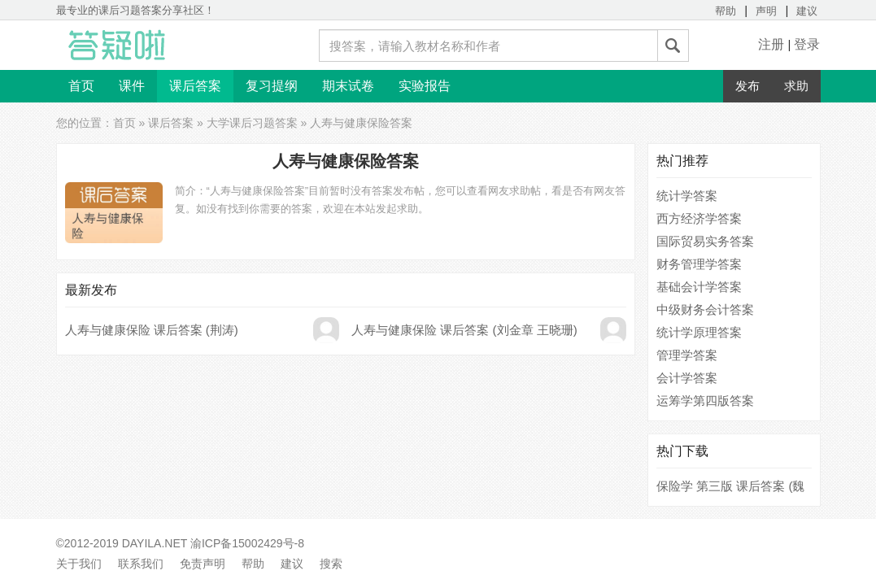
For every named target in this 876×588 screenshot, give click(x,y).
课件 (132, 86)
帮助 (726, 11)
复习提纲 (272, 86)
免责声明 (203, 564)
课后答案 (195, 86)
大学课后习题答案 (252, 123)
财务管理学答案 (699, 264)
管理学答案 (687, 355)
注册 (771, 44)
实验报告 (425, 86)
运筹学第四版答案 (705, 401)
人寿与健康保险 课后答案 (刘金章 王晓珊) (464, 330)
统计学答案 (687, 196)
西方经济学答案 (699, 218)
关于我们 (79, 564)
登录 (807, 44)
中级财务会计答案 (705, 309)
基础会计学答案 (699, 287)
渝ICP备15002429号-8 (247, 543)
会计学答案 (687, 378)
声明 (766, 11)
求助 (796, 86)
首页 (81, 86)
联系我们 (141, 564)
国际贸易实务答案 (705, 241)
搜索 (331, 564)
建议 (807, 11)
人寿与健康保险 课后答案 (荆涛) (152, 330)
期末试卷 (348, 86)
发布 (747, 86)
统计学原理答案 (699, 332)
